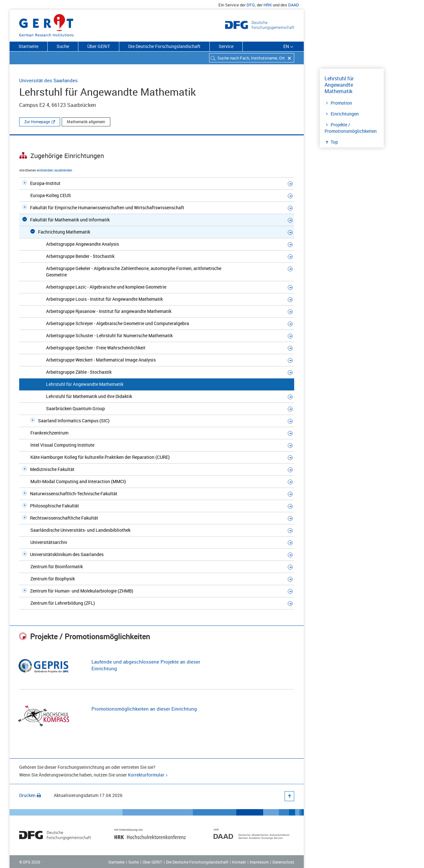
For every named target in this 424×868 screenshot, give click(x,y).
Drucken (30, 795)
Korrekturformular (146, 775)
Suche (63, 46)
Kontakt (239, 862)
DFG (251, 5)
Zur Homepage (37, 122)
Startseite (28, 46)
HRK (268, 5)
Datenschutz (283, 862)
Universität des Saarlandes (48, 80)
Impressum (259, 862)
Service (226, 46)
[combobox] (252, 58)
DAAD (294, 5)
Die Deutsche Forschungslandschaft (164, 46)
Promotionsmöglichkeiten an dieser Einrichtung (144, 709)
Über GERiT (99, 46)
